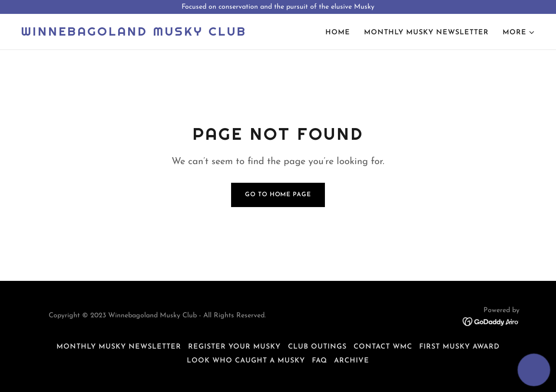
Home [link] (338, 33)
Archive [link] (352, 361)
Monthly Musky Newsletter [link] (426, 33)
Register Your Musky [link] (234, 347)
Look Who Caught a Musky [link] (246, 361)
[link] (134, 34)
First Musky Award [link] (459, 347)
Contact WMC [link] (383, 347)
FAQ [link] (319, 361)
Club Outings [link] (317, 347)
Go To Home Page (278, 195)
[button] (519, 33)
